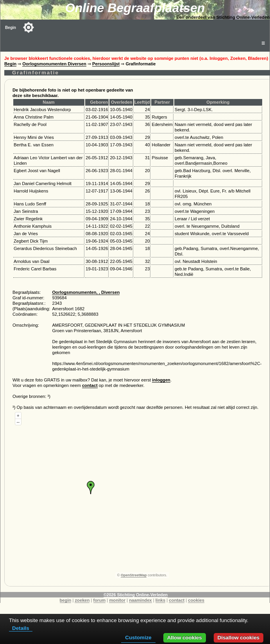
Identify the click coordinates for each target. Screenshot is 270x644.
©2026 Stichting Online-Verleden (136, 595)
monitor (117, 600)
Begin (11, 28)
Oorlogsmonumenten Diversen (54, 64)
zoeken (82, 600)
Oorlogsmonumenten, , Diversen (86, 292)
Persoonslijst (106, 64)
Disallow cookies (239, 638)
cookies (196, 600)
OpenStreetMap (134, 575)
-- (18, 422)
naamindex (140, 600)
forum (100, 600)
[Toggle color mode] (29, 27)
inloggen (161, 380)
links (161, 600)
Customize (138, 638)
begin (66, 600)
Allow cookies (185, 638)
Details (21, 628)
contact (90, 385)
